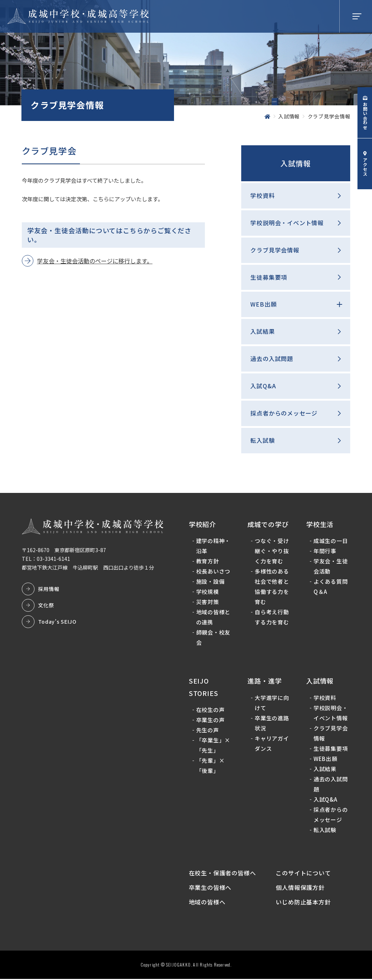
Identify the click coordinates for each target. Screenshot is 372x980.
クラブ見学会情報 (275, 250)
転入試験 (262, 440)
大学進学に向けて (272, 703)
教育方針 (208, 562)
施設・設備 (211, 582)
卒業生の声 (211, 720)
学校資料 (262, 195)
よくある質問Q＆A (331, 587)
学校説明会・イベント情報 (287, 223)
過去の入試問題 (272, 359)
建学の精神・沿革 (213, 546)
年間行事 (325, 552)
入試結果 (262, 332)
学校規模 (208, 592)
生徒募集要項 (269, 277)
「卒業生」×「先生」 (213, 746)
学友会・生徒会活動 (331, 567)
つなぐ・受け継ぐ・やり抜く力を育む (272, 552)
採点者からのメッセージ (284, 413)
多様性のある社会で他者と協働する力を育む (272, 587)
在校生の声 (211, 710)
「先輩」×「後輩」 (211, 766)
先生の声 (208, 731)
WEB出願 (263, 304)
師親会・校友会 (213, 638)
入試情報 (296, 163)
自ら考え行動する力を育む (272, 618)
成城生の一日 (331, 541)
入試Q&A (263, 386)
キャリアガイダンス (272, 744)
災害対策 (208, 602)
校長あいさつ (213, 572)
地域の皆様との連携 (213, 618)
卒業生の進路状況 (272, 723)
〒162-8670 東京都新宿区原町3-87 (64, 550)
